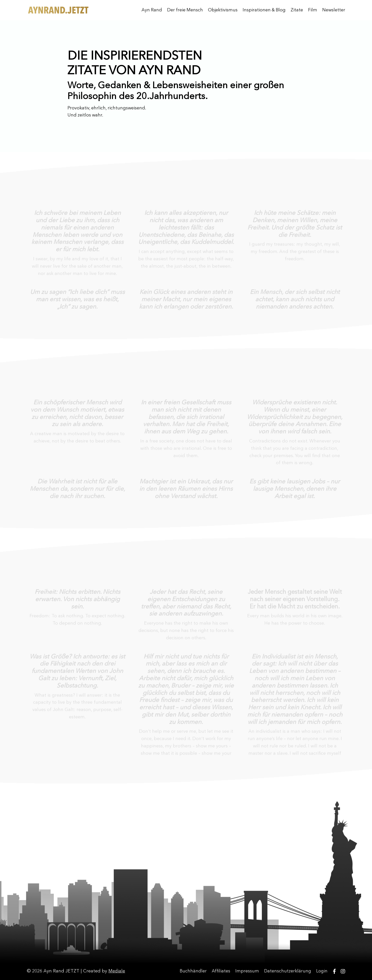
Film (313, 10)
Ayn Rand (150, 10)
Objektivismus (222, 10)
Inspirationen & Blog (264, 10)
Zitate (297, 10)
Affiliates (220, 971)
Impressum (247, 971)
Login (322, 971)
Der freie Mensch (184, 10)
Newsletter (334, 10)
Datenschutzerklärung (287, 971)
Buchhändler (192, 971)
